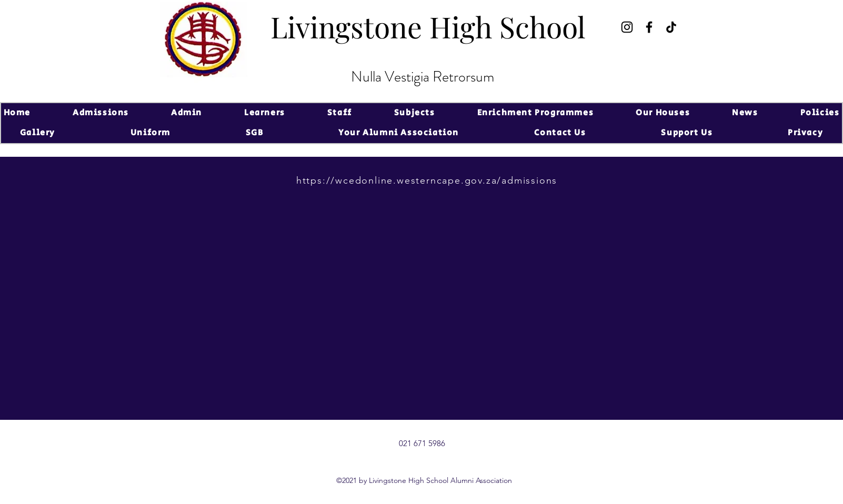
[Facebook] (649, 27)
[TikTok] (671, 27)
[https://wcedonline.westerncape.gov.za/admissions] (428, 180)
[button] (101, 113)
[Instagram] (627, 27)
